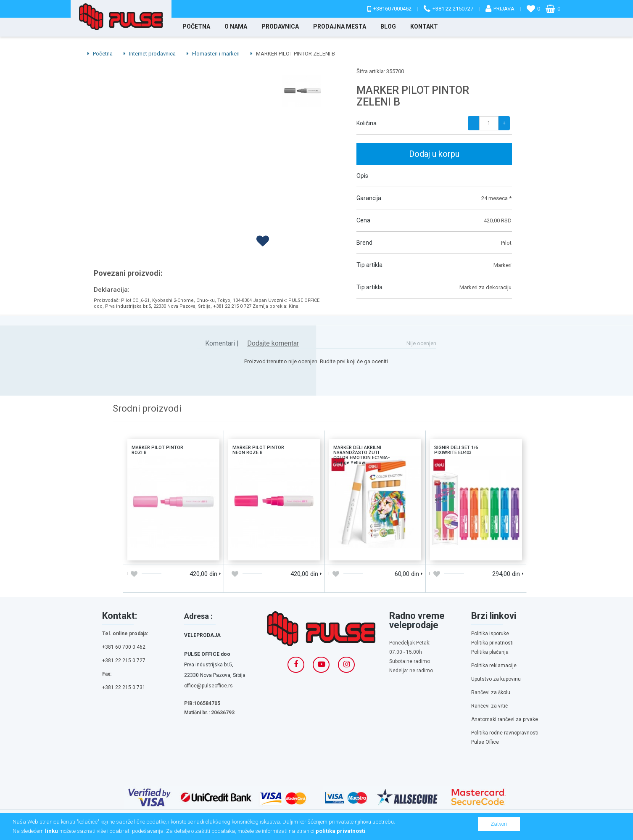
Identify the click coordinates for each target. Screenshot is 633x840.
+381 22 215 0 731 (124, 687)
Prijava (504, 9)
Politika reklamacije (494, 666)
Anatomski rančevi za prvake (505, 719)
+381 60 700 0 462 (124, 647)
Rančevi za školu (491, 692)
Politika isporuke (490, 634)
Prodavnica (280, 26)
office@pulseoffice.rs (208, 686)
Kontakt (424, 26)
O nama (236, 26)
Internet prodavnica (150, 54)
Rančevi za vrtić (489, 706)
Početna (196, 26)
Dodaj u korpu (434, 154)
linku (51, 831)
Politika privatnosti (492, 643)
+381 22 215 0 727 (124, 660)
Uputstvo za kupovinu (496, 679)
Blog (388, 26)
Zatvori (499, 824)
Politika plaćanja (490, 652)
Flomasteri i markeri (213, 54)
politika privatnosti (340, 831)
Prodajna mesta (340, 26)
